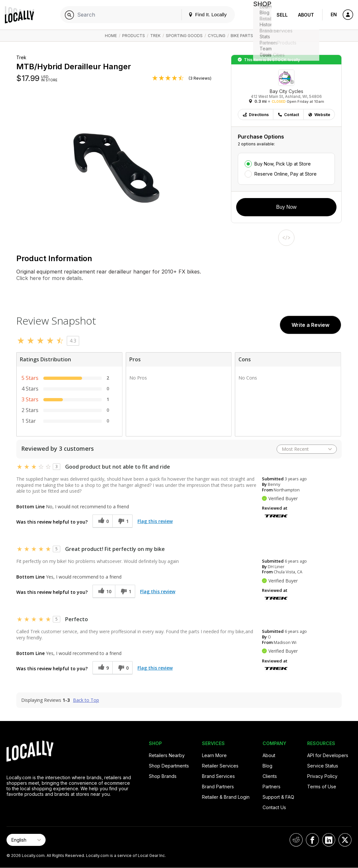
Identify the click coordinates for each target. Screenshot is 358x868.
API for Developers (328, 755)
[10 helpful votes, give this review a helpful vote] (104, 591)
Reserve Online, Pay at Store (286, 174)
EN (334, 14)
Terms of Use (322, 787)
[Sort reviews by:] (307, 449)
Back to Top (86, 700)
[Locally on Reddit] (296, 840)
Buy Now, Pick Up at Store (283, 164)
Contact (288, 115)
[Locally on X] (345, 840)
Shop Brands (163, 776)
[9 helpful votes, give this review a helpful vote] (102, 668)
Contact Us (274, 807)
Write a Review (310, 325)
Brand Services (218, 776)
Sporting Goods (184, 36)
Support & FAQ (278, 797)
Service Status (323, 766)
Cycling (217, 36)
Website (319, 115)
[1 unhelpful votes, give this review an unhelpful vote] (122, 521)
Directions (256, 115)
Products (134, 36)
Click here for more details (49, 278)
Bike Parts (242, 36)
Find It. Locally (202, 14)
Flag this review (155, 521)
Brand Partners (218, 787)
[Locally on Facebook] (312, 840)
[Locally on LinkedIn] (329, 840)
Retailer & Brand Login (226, 797)
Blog (267, 766)
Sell (282, 15)
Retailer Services (220, 766)
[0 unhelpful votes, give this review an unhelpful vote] (122, 668)
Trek (155, 36)
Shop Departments (169, 766)
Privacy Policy (322, 776)
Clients (270, 776)
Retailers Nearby (167, 755)
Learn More (214, 755)
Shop (260, 15)
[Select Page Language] (26, 840)
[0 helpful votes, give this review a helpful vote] (102, 521)
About (306, 15)
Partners (272, 787)
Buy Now (286, 207)
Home (111, 36)
